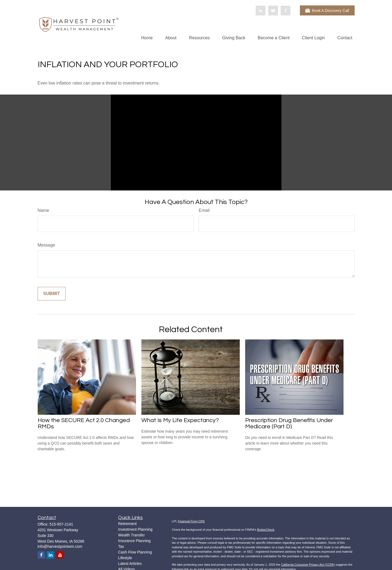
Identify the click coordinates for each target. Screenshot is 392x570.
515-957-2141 (61, 524)
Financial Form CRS (191, 521)
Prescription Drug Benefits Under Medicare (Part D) (289, 423)
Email (204, 210)
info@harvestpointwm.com (60, 546)
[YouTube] (273, 11)
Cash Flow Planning (135, 552)
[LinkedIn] (261, 11)
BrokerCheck (266, 530)
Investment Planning (135, 529)
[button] (147, 38)
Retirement (127, 524)
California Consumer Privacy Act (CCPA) (308, 565)
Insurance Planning (134, 541)
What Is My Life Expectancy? (180, 420)
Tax (121, 546)
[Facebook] (286, 11)
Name (43, 210)
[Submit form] (52, 294)
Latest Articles (130, 563)
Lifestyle (125, 558)
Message (46, 245)
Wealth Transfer (132, 535)
